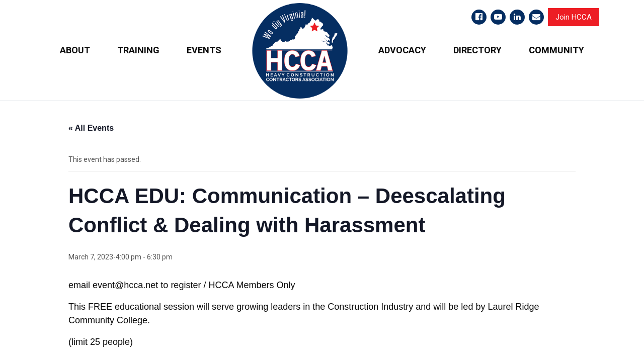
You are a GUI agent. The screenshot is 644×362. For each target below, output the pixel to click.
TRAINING (138, 50)
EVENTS (204, 50)
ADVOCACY (402, 50)
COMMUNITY (556, 50)
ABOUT (75, 50)
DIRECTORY (477, 50)
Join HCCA (574, 17)
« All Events (91, 128)
